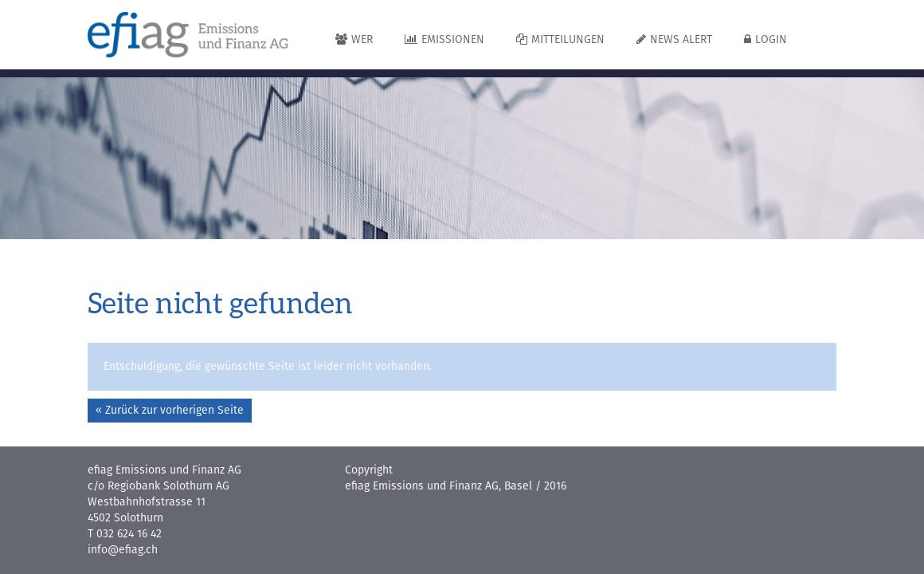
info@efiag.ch (123, 550)
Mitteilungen (560, 39)
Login (765, 39)
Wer (354, 39)
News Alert (674, 39)
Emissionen (444, 39)
